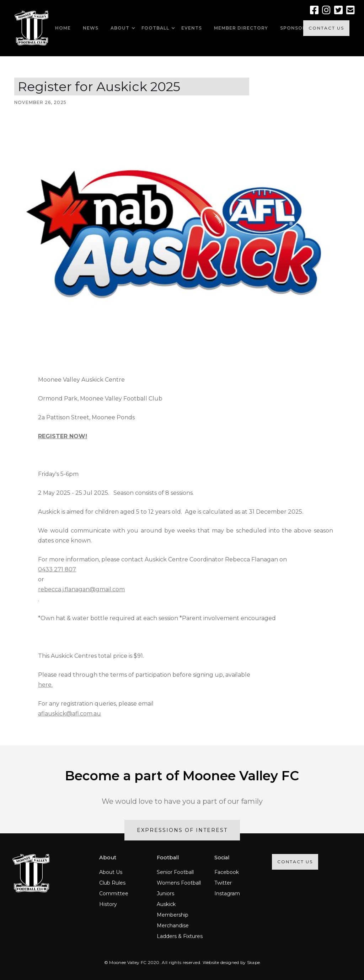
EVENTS (192, 28)
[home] (31, 28)
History (108, 904)
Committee (114, 893)
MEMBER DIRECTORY (241, 28)
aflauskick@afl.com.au (69, 714)
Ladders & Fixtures (180, 936)
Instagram (227, 893)
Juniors (165, 893)
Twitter (223, 883)
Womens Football (179, 883)
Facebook (227, 872)
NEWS (91, 28)
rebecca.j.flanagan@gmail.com (81, 589)
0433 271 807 (57, 569)
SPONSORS (295, 28)
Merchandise (173, 926)
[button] (120, 28)
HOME (63, 28)
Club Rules (112, 883)
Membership (173, 915)
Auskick (166, 904)
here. (45, 685)
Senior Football (175, 872)
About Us (111, 872)
